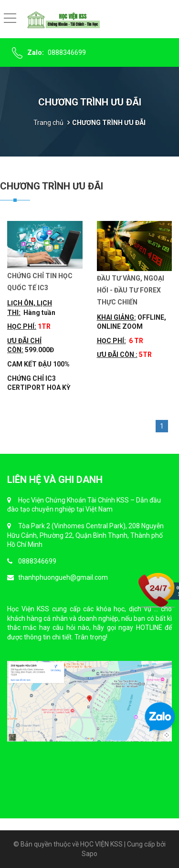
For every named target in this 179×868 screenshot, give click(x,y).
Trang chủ (48, 123)
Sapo (89, 854)
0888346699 (67, 52)
